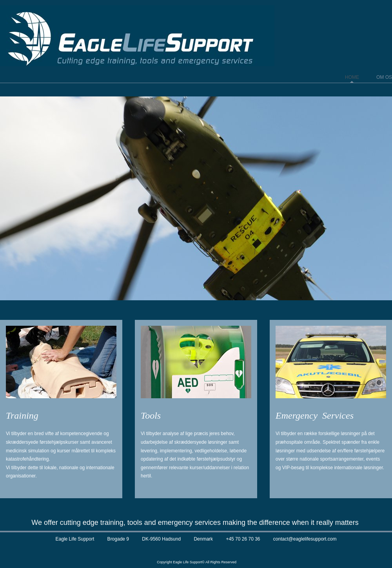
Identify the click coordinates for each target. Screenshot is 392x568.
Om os (384, 77)
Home (352, 77)
